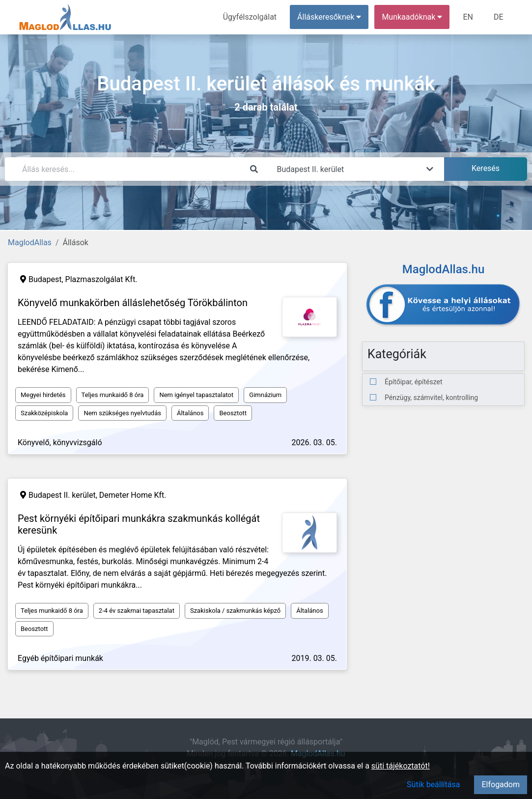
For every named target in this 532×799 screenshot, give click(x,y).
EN (468, 17)
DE (499, 17)
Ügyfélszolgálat (250, 17)
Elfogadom (501, 785)
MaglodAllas (30, 243)
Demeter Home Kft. (133, 495)
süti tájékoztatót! (401, 766)
